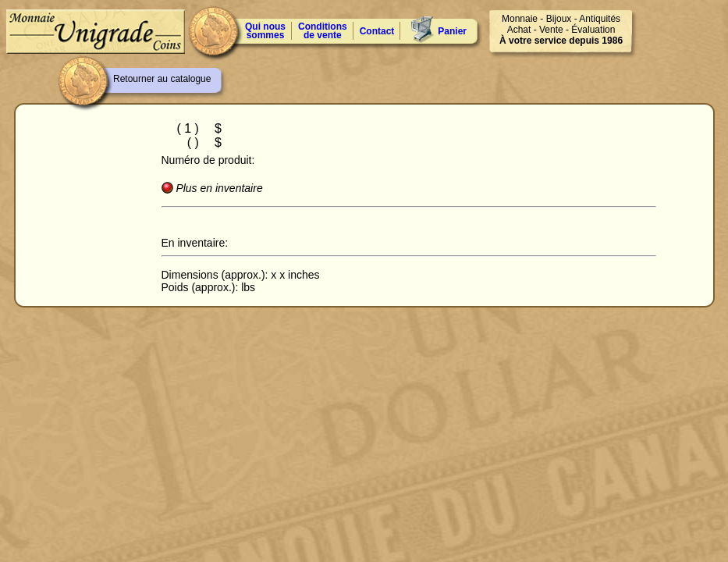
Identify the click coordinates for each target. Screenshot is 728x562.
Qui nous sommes (265, 31)
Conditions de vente (323, 31)
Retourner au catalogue (162, 79)
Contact (377, 31)
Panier (452, 31)
